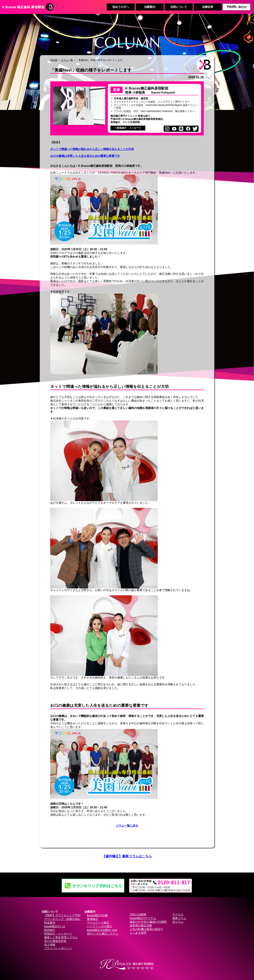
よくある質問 (138, 933)
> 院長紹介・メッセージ (128, 128)
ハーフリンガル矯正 (99, 926)
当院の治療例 (138, 914)
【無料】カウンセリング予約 (62, 915)
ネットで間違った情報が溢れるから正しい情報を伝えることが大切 (92, 149)
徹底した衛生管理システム (61, 937)
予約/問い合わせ (237, 7)
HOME (54, 60)
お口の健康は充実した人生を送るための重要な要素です (85, 156)
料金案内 (50, 923)
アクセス (178, 914)
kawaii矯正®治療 (97, 915)
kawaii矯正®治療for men (102, 930)
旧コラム (178, 922)
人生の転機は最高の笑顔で (146, 929)
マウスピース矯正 (98, 923)
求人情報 (50, 945)
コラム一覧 (67, 60)
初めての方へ (121, 7)
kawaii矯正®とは (55, 926)
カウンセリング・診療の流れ (62, 919)
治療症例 (208, 7)
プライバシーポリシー (58, 948)
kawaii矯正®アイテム (143, 918)
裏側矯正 (92, 919)
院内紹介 (50, 930)
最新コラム (179, 918)
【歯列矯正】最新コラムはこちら (127, 856)
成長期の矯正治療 (141, 925)
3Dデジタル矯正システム (103, 934)
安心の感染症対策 (55, 941)
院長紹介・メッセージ (58, 934)
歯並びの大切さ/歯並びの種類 (148, 922)
